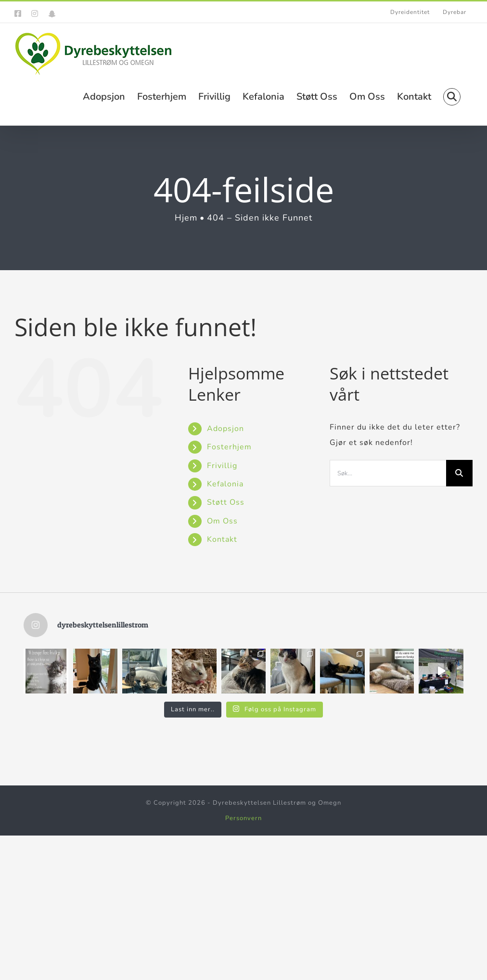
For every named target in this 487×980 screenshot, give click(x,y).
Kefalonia (225, 484)
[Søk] (459, 473)
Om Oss (222, 521)
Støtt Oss (226, 502)
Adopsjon (225, 429)
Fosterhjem (229, 447)
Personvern (243, 818)
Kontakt (222, 539)
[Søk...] (388, 473)
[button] (452, 96)
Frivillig (222, 466)
